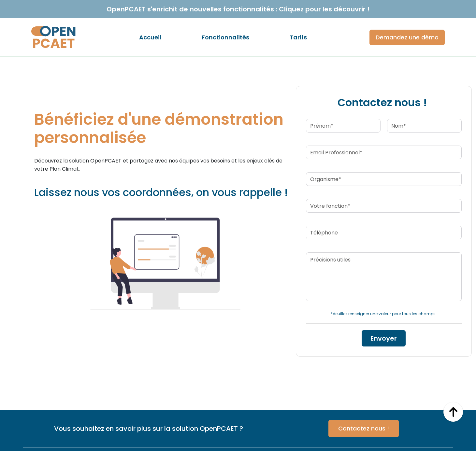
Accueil (150, 37)
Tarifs (298, 37)
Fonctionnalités (225, 37)
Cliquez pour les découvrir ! (324, 9)
